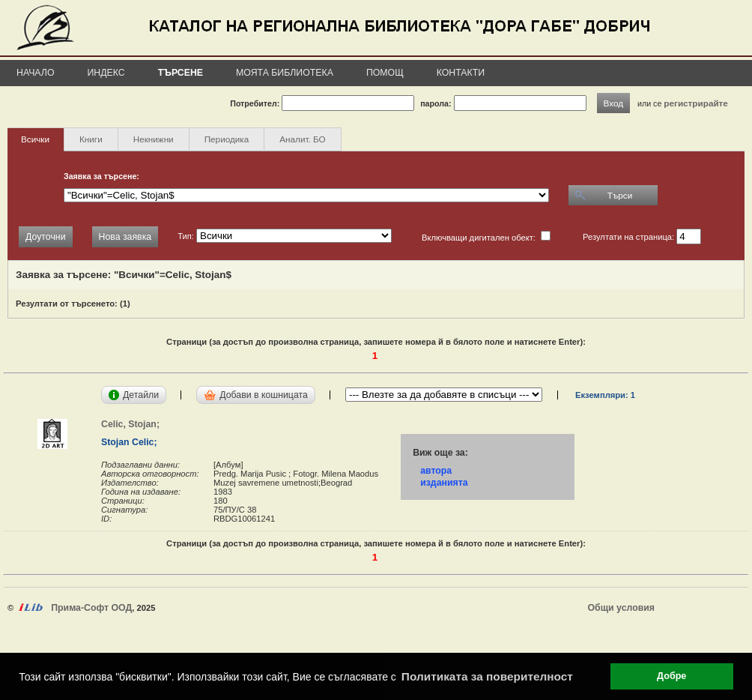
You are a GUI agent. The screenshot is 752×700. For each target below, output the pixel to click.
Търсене (181, 73)
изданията (444, 483)
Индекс (106, 73)
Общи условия (621, 608)
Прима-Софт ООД (91, 608)
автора (436, 471)
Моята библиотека (285, 73)
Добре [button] (671, 676)
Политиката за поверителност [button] (487, 676)
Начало (36, 73)
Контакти (461, 73)
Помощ (385, 73)
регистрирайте (696, 103)
